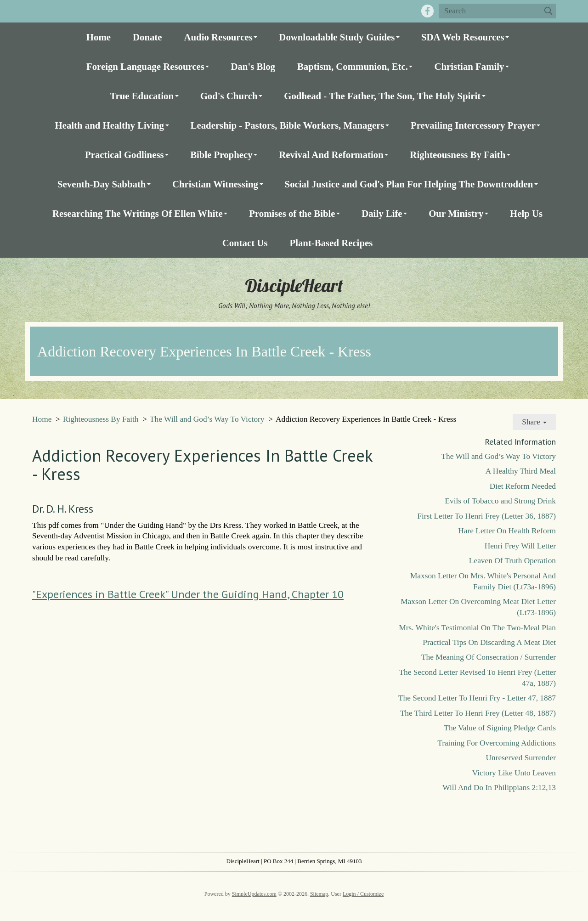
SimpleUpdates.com (254, 894)
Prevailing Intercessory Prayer (473, 125)
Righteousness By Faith (458, 155)
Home (99, 37)
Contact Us (245, 243)
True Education (142, 96)
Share (534, 422)
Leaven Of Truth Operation (512, 561)
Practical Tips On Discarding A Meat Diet (489, 642)
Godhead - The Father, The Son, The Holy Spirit (382, 96)
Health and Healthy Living (110, 125)
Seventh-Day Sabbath (102, 184)
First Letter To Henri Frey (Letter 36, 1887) (486, 516)
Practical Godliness (124, 155)
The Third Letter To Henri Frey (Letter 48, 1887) (478, 713)
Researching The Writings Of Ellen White (138, 213)
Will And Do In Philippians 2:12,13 (499, 788)
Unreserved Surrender (521, 758)
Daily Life (382, 213)
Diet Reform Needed (523, 486)
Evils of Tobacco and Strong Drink (500, 501)
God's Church (229, 96)
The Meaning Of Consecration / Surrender (489, 657)
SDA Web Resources (463, 37)
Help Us (526, 213)
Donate (147, 37)
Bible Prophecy (221, 155)
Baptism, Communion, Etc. (353, 66)
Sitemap (319, 894)
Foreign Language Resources (145, 66)
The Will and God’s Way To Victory (207, 419)
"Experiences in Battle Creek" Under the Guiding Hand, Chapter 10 (188, 594)
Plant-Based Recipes (331, 243)
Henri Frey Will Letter (520, 546)
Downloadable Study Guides (337, 37)
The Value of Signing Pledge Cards (500, 728)
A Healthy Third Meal (521, 471)
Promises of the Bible (292, 213)
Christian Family (469, 66)
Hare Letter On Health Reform (507, 531)
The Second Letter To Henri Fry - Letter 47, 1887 (477, 698)
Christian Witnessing (215, 184)
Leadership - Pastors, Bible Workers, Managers (288, 125)
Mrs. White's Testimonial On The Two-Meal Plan (477, 628)
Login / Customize (363, 894)
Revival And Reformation (331, 155)
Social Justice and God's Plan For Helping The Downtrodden (409, 184)
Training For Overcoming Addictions (497, 743)
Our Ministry (456, 213)
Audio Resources (218, 37)
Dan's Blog (253, 66)
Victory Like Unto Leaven (514, 773)
